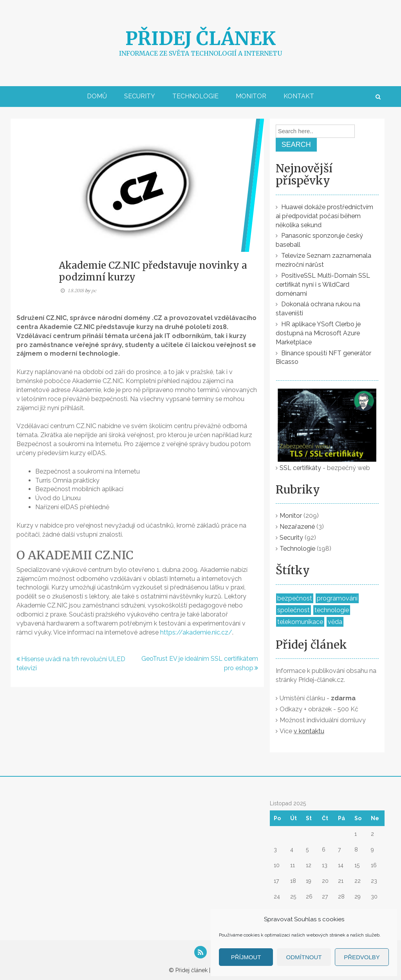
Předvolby (362, 957)
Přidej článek (200, 38)
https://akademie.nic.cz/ (196, 632)
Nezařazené (297, 527)
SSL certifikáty (300, 468)
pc (94, 290)
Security (140, 96)
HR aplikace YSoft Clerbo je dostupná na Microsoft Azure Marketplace (318, 333)
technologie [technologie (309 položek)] (332, 610)
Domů (97, 96)
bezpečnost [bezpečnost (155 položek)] (295, 598)
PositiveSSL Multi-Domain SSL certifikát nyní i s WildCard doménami (323, 285)
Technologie (195, 96)
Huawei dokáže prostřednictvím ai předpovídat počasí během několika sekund (324, 216)
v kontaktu (309, 731)
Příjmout (246, 957)
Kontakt (299, 96)
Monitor (251, 96)
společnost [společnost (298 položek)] (294, 610)
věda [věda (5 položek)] (335, 622)
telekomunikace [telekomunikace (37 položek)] (300, 622)
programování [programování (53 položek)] (337, 598)
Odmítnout (304, 957)
